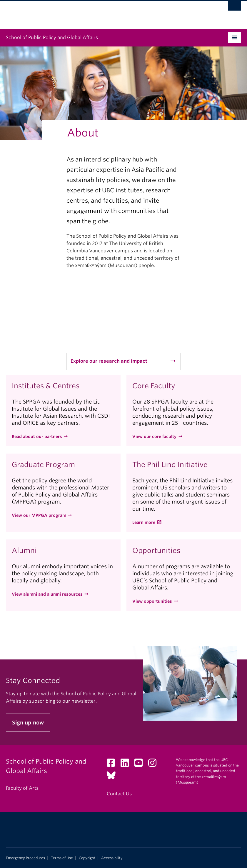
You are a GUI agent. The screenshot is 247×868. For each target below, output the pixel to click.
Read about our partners (37, 437)
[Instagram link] (155, 765)
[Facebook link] (113, 765)
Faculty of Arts (22, 788)
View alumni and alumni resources (47, 594)
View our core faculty (154, 437)
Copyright (87, 858)
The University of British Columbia (106, 12)
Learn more (144, 522)
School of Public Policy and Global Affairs (52, 38)
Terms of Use (62, 858)
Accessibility (112, 858)
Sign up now (28, 723)
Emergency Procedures (25, 858)
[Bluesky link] (113, 777)
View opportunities (152, 601)
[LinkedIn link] (127, 765)
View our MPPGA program (39, 515)
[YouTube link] (141, 765)
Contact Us (119, 794)
